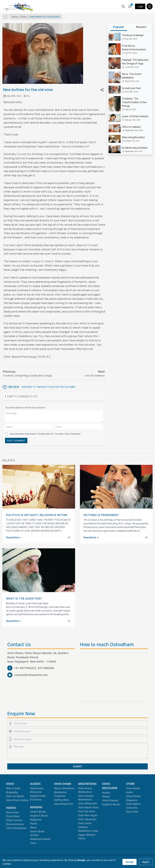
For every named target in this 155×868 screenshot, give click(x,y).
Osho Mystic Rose (88, 807)
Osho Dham (13, 816)
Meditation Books (40, 839)
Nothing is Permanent (101, 515)
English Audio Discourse (38, 798)
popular (119, 27)
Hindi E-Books (38, 812)
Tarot (33, 843)
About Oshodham (64, 788)
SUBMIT (77, 766)
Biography (12, 792)
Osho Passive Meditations (86, 798)
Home (15, 17)
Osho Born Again (88, 815)
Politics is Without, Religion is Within (37, 515)
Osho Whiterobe (87, 803)
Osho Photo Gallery (17, 800)
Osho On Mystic (15, 796)
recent (141, 27)
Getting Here (61, 800)
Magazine (36, 820)
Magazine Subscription (133, 802)
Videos (106, 796)
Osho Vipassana (87, 819)
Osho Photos (134, 796)
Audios (106, 793)
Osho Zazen (85, 823)
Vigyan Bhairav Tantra (87, 837)
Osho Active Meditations (85, 790)
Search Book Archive (37, 833)
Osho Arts (132, 808)
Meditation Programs (60, 794)
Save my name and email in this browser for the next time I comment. (45, 434)
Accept (129, 862)
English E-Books (39, 816)
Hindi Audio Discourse (37, 790)
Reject (146, 862)
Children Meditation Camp (88, 829)
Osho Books (133, 788)
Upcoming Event (64, 804)
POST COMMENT (16, 440)
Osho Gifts (132, 812)
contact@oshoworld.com (31, 675)
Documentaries (15, 824)
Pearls (24, 17)
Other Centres (14, 820)
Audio (129, 792)
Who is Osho (13, 788)
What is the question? (24, 598)
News (33, 827)
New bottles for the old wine (45, 17)
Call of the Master (16, 828)
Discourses (12, 812)
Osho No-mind (87, 811)
